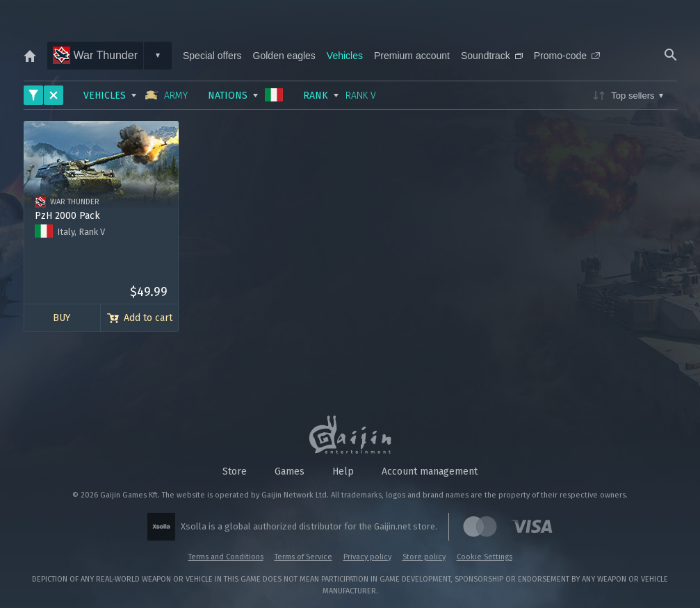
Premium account (412, 56)
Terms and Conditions (226, 557)
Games (290, 471)
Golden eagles (284, 56)
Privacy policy (367, 557)
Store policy (424, 557)
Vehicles (345, 56)
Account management (430, 471)
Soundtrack (492, 56)
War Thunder (95, 55)
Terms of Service (303, 557)
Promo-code (567, 56)
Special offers (212, 56)
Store (235, 471)
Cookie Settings (485, 557)
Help (343, 471)
